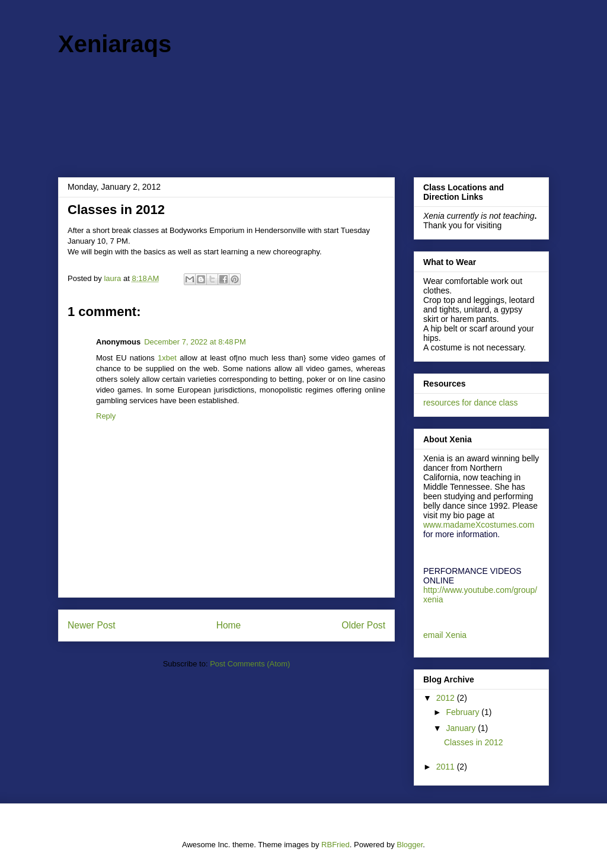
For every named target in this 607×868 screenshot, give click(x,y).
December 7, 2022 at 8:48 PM (195, 342)
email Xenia (445, 635)
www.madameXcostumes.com (479, 525)
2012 (447, 698)
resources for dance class (471, 403)
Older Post (363, 625)
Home (229, 625)
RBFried (336, 845)
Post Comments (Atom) (250, 664)
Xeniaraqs (115, 44)
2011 (447, 767)
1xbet (167, 358)
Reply (106, 416)
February (464, 712)
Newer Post (92, 625)
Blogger (410, 845)
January (462, 728)
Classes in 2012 (474, 742)
